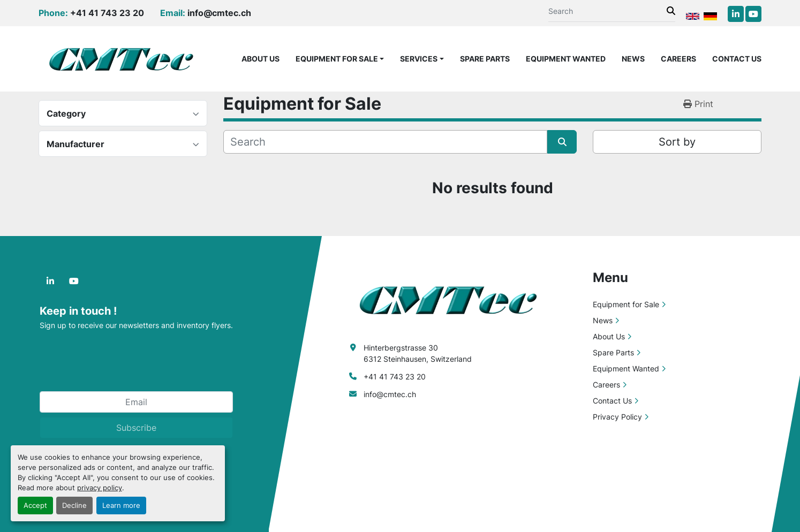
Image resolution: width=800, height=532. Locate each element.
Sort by (677, 142)
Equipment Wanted (566, 59)
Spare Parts (485, 59)
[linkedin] (736, 14)
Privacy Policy (617, 417)
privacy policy (100, 488)
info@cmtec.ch (219, 13)
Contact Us (737, 59)
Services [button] (419, 59)
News (633, 59)
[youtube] (753, 14)
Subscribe (136, 428)
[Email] (136, 402)
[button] (340, 59)
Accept (35, 506)
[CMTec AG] (454, 299)
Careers (678, 59)
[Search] (607, 11)
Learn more (121, 506)
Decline (74, 506)
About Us (261, 59)
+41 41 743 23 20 (107, 13)
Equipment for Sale (337, 59)
